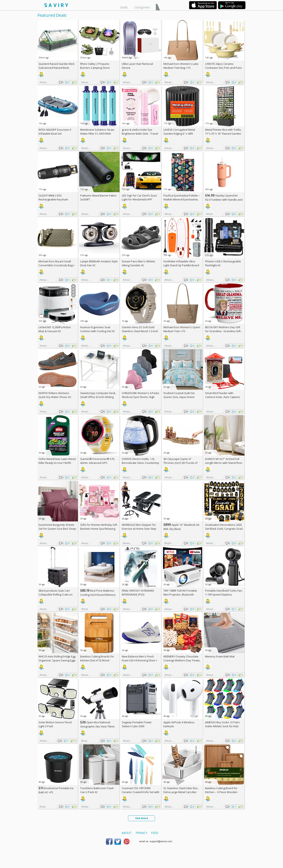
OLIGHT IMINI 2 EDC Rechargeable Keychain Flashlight (53, 199)
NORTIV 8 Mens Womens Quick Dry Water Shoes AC (55, 395)
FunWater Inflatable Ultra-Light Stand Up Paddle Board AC (181, 265)
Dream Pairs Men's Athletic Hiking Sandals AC (139, 263)
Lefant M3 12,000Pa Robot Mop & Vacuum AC (55, 329)
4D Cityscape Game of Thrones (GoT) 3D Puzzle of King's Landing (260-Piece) (180, 463)
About (127, 833)
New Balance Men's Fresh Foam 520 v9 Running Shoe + (140, 660)
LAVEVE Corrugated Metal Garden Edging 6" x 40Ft (179, 132)
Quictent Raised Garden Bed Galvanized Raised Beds (56, 66)
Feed (155, 833)
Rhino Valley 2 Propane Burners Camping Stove (95, 66)
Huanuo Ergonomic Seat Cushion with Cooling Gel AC (98, 329)
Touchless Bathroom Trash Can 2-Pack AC (97, 790)
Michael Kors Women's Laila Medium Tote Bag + (181, 66)
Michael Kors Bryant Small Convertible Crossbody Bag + (57, 265)
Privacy (141, 833)
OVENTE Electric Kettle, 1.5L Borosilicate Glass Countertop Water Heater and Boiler (140, 463)
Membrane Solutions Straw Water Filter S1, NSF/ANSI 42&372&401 (97, 134)
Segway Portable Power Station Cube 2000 (137, 724)
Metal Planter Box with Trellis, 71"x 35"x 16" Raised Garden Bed (223, 134)
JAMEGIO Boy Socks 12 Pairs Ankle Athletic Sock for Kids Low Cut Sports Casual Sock (222, 726)
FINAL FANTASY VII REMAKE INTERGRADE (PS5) (138, 593)
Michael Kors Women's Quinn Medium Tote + (182, 329)
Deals (124, 7)
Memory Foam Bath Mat (220, 656)
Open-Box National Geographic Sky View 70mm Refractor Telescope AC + (97, 726)
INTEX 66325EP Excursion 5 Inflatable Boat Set (55, 132)
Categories (142, 7)
